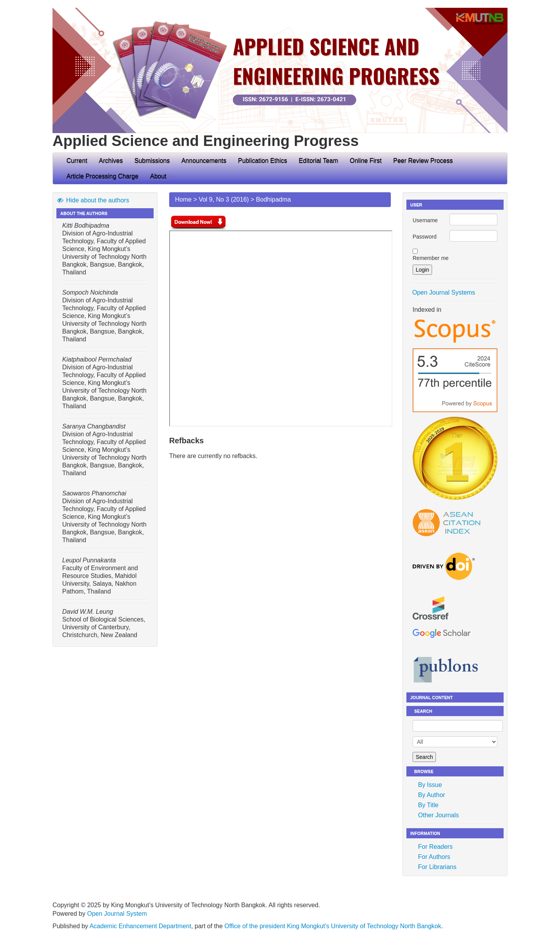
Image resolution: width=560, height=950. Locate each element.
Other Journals (438, 815)
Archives (111, 161)
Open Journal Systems (444, 292)
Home (183, 199)
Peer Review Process (423, 161)
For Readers (435, 847)
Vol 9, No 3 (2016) (224, 199)
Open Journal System (117, 914)
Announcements (204, 161)
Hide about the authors (93, 200)
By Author (431, 795)
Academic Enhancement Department (140, 926)
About (161, 176)
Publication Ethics (262, 161)
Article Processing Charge (102, 176)
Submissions (152, 161)
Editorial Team (318, 161)
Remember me (431, 258)
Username (425, 220)
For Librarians (437, 867)
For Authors (434, 857)
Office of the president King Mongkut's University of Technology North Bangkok (333, 926)
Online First (366, 161)
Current (77, 161)
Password (424, 237)
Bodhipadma (273, 199)
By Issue (430, 785)
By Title (428, 805)
